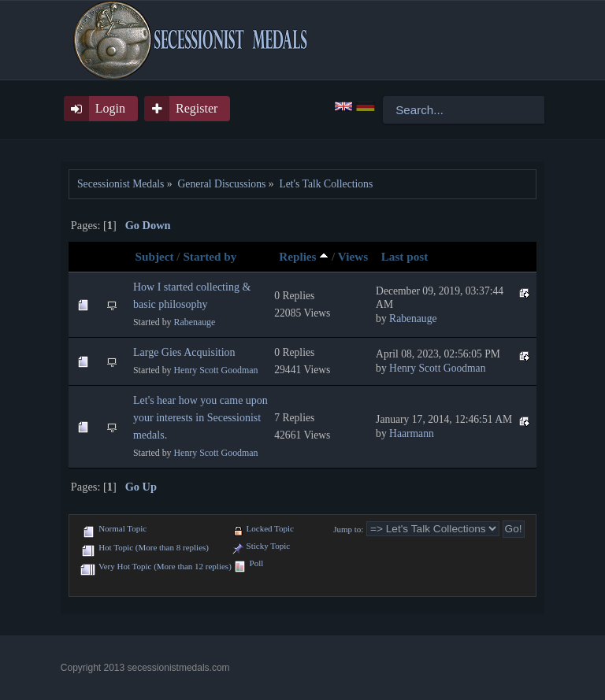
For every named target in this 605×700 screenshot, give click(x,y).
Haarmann (412, 433)
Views (353, 256)
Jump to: (348, 529)
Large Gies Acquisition (184, 352)
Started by (210, 256)
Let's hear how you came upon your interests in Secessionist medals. (200, 418)
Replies (304, 256)
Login (110, 108)
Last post (405, 256)
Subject (155, 256)
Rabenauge (195, 322)
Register (197, 108)
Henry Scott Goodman (216, 370)
